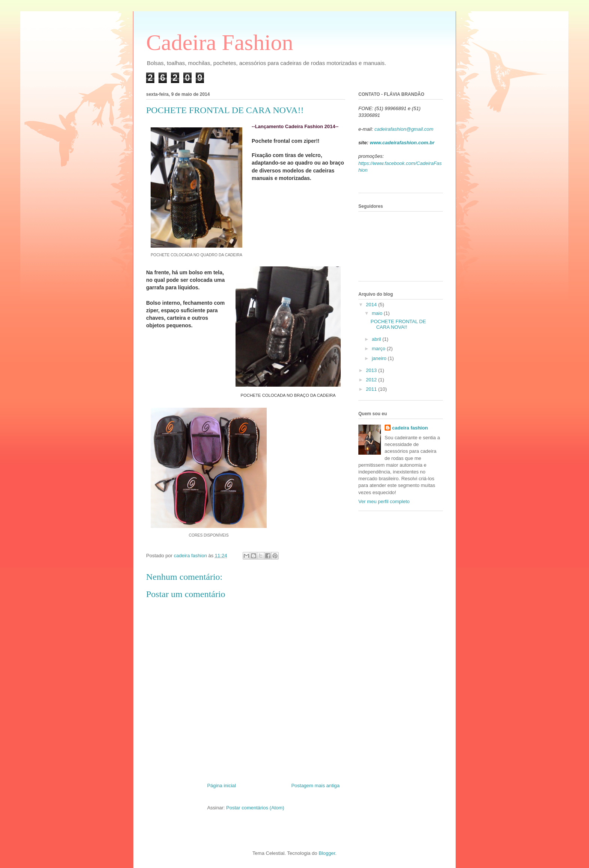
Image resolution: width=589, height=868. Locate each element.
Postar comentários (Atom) (255, 808)
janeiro (380, 358)
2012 (372, 380)
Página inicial (221, 786)
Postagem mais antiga (315, 786)
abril (377, 339)
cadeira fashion (410, 428)
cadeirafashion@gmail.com (404, 129)
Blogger (327, 853)
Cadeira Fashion (220, 42)
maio (378, 313)
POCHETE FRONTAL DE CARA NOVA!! (398, 324)
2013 (372, 370)
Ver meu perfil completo (384, 501)
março (379, 349)
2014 (372, 305)
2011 (372, 389)
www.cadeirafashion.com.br (402, 143)
